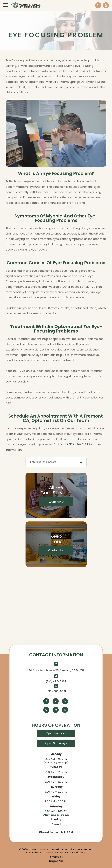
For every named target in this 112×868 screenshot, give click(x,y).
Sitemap (81, 853)
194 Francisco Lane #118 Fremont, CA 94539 (56, 670)
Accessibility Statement (40, 853)
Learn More (56, 502)
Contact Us (56, 550)
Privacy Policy (65, 853)
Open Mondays (56, 733)
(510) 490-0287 (78, 444)
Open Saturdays (56, 743)
